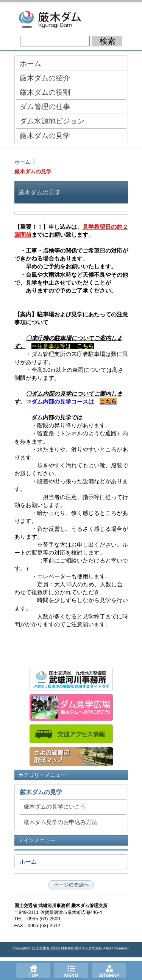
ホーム (30, 63)
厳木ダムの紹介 (45, 78)
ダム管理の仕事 (45, 106)
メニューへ (71, 971)
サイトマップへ (109, 971)
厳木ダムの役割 (45, 92)
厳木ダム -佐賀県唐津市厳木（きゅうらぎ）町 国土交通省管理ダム (71, 19)
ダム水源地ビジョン (52, 121)
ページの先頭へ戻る (71, 885)
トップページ (33, 971)
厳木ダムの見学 (45, 136)
